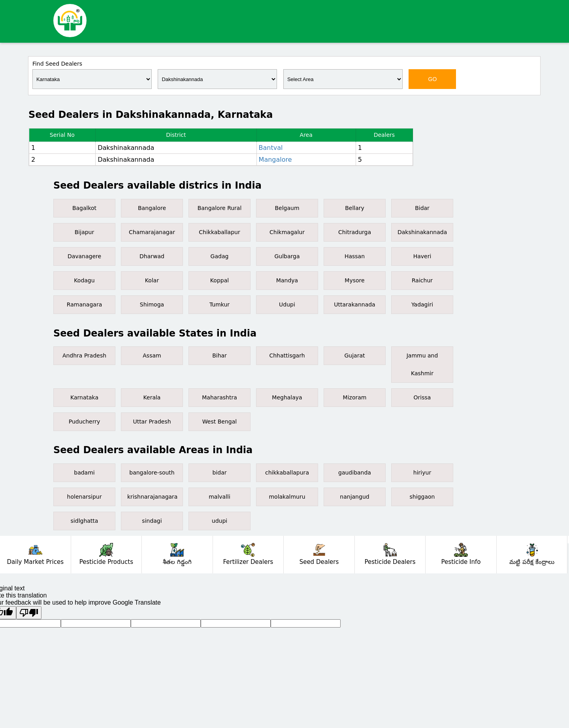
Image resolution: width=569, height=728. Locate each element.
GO (433, 79)
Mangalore (275, 160)
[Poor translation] (29, 613)
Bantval (271, 148)
